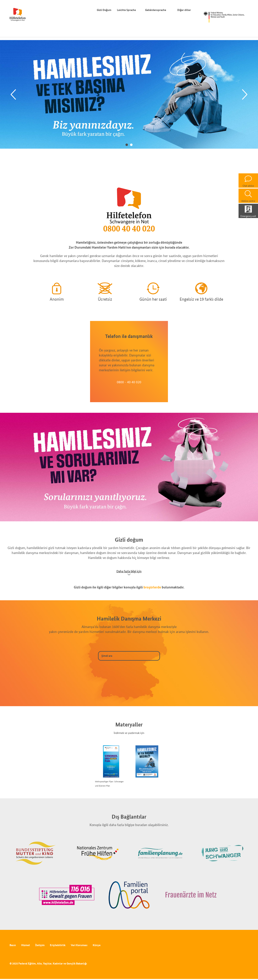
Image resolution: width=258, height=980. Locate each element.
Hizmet (26, 945)
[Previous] (13, 95)
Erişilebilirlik (58, 945)
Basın (13, 945)
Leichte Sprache (126, 10)
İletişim (40, 945)
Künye (97, 945)
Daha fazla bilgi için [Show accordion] (129, 571)
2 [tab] (131, 145)
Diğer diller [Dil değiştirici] (185, 10)
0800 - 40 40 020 (129, 382)
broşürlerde (152, 587)
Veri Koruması (79, 945)
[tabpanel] (129, 94)
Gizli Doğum (104, 10)
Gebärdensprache (156, 10)
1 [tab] (127, 145)
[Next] (245, 95)
